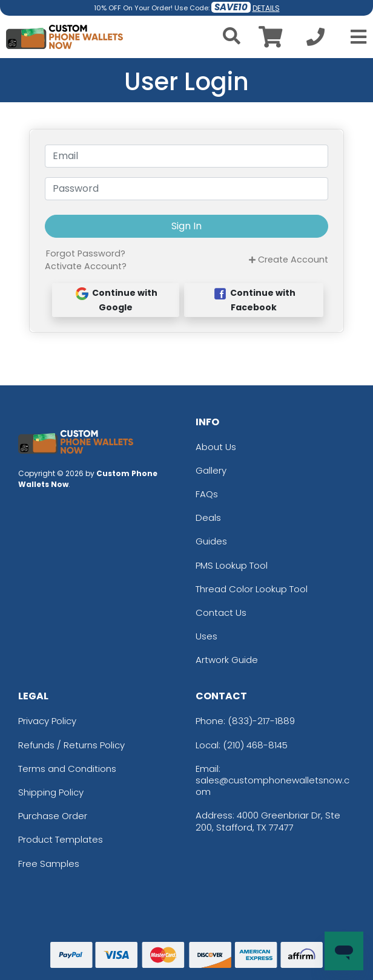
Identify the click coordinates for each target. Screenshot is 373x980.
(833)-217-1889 (261, 721)
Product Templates (61, 839)
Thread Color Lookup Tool (252, 589)
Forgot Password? (86, 253)
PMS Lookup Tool (232, 565)
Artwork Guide (227, 660)
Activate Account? (86, 266)
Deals (208, 518)
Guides (211, 541)
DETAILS (266, 8)
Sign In (187, 226)
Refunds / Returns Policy (71, 745)
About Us (216, 447)
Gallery (211, 470)
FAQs (207, 494)
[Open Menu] (355, 37)
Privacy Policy (47, 721)
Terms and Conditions (67, 769)
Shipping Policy (51, 792)
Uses (206, 636)
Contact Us (221, 612)
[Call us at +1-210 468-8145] (315, 40)
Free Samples (49, 864)
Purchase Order (53, 816)
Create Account (289, 260)
